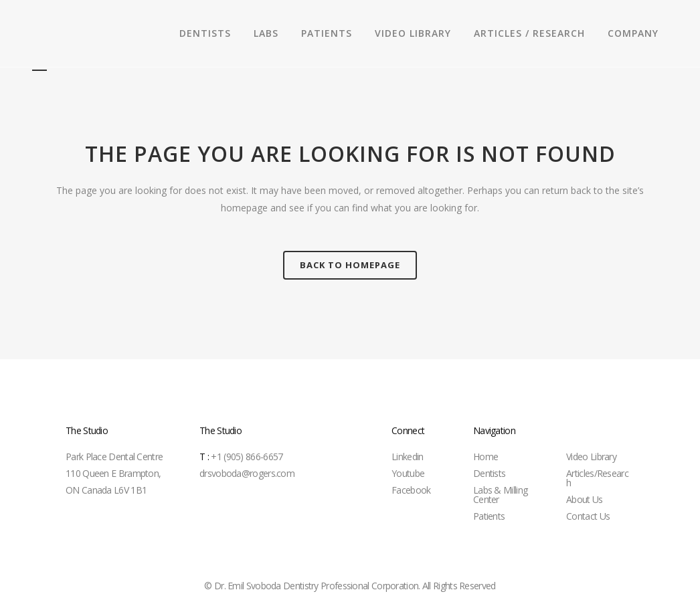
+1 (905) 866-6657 (241, 457)
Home (486, 457)
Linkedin (407, 457)
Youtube (408, 473)
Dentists (489, 473)
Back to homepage (350, 265)
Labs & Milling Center (500, 495)
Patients (489, 516)
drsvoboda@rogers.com (247, 473)
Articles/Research (597, 478)
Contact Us (588, 516)
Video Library (591, 457)
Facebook (411, 490)
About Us (584, 499)
